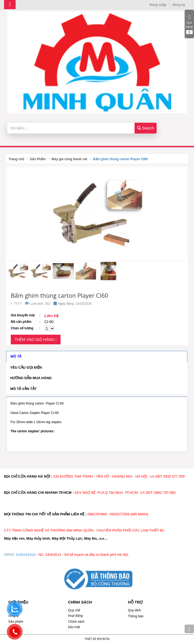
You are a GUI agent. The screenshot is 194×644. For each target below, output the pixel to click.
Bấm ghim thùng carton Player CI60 (120, 159)
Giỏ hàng (189, 24)
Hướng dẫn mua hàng (31, 378)
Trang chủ (16, 159)
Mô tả (16, 356)
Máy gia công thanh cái (69, 159)
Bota (106, 639)
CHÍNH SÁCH (80, 602)
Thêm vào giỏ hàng (36, 340)
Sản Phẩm (38, 159)
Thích (16, 303)
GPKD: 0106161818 (20, 555)
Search (146, 128)
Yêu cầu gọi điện (26, 367)
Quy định (135, 610)
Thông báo (136, 616)
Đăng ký (179, 5)
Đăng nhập (158, 5)
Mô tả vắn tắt (23, 389)
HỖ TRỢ (135, 602)
